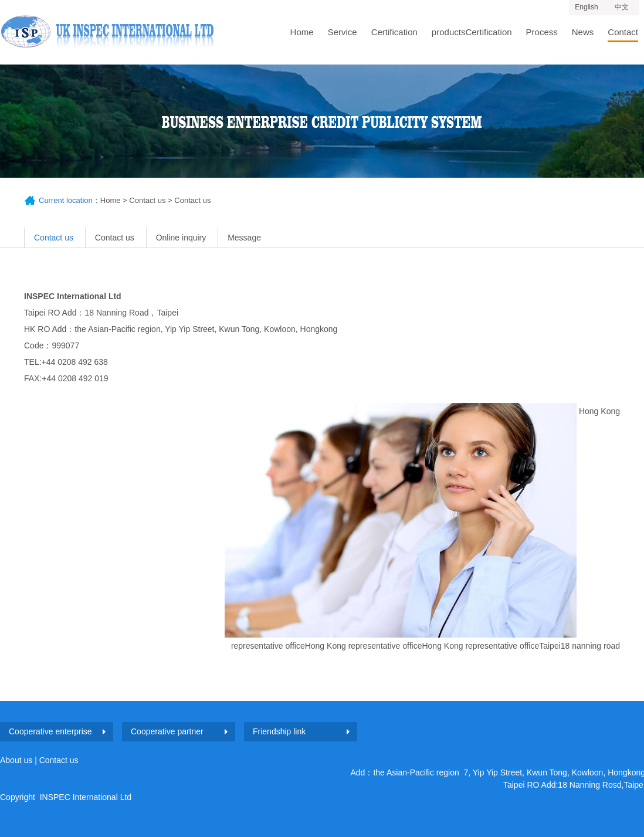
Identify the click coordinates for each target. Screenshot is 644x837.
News (583, 32)
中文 (622, 7)
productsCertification (472, 32)
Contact (623, 32)
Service (343, 32)
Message (244, 238)
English (586, 7)
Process (542, 32)
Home (302, 32)
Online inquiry (181, 238)
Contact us (147, 200)
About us (16, 760)
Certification (394, 32)
